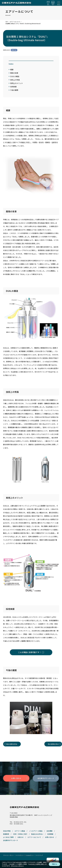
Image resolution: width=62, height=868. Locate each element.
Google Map (14, 817)
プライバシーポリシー (9, 855)
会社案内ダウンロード (46, 778)
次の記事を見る (53, 744)
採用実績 (13, 87)
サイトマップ (40, 855)
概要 (12, 70)
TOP (7, 22)
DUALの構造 (15, 76)
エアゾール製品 (20, 831)
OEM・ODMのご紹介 (20, 834)
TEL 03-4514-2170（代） (18, 822)
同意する (54, 864)
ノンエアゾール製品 (36, 831)
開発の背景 (14, 73)
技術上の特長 (15, 80)
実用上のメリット (17, 83)
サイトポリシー (20, 855)
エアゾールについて (15, 22)
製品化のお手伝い (37, 834)
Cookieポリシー (30, 855)
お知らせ (21, 837)
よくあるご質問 (8, 837)
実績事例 (6, 834)
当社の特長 (7, 831)
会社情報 (49, 831)
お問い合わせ (16, 778)
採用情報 (50, 834)
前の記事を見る (12, 744)
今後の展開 (14, 90)
